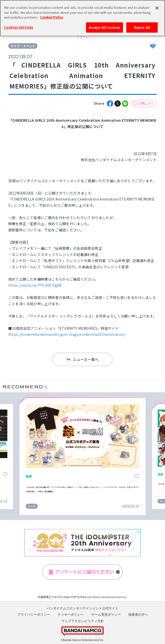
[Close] (157, 8)
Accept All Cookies (105, 27)
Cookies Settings (19, 27)
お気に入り (146, 103)
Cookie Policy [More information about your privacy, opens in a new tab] (52, 17)
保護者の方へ (138, 615)
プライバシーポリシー (34, 615)
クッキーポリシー (71, 615)
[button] (10, 456)
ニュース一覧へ (82, 359)
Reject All (142, 27)
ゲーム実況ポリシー (106, 615)
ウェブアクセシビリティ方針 (83, 621)
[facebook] (110, 104)
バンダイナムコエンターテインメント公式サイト (82, 608)
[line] (125, 104)
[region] (82, 18)
